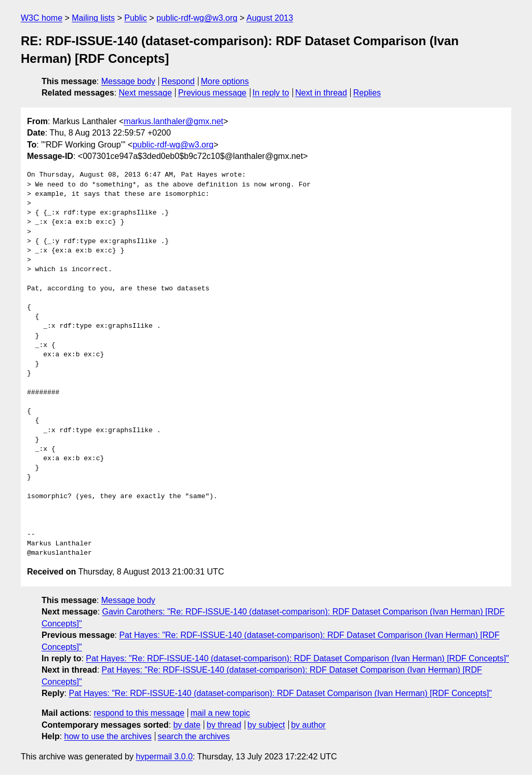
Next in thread (321, 93)
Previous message (212, 93)
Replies (367, 93)
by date (187, 725)
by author (308, 725)
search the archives (194, 736)
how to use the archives (108, 736)
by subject (266, 725)
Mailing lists (93, 18)
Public (136, 18)
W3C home (42, 18)
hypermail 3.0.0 (164, 757)
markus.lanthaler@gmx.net (173, 121)
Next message (145, 93)
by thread (224, 725)
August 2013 (270, 18)
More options (225, 81)
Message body (128, 81)
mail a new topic (221, 713)
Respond (178, 81)
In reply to (271, 93)
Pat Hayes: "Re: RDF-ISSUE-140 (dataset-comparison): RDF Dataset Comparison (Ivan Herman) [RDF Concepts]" (297, 658)
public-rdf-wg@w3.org (197, 18)
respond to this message (139, 713)
